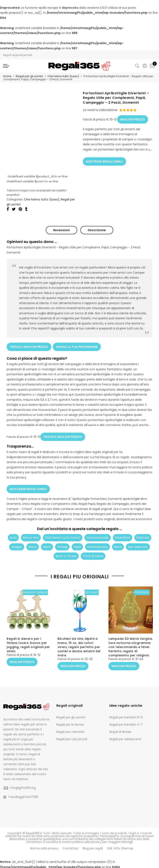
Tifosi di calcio (93, 552)
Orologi (62, 543)
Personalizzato (98, 543)
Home (7, 76)
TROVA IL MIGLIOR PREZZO (29, 345)
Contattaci (70, 847)
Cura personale (98, 533)
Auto (13, 533)
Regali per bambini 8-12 (126, 717)
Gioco (33, 543)
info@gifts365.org (23, 787)
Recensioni (61, 229)
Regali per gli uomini (29, 76)
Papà (77, 543)
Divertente (123, 533)
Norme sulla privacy (44, 847)
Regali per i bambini (70, 731)
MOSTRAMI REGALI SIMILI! (104, 159)
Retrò (118, 543)
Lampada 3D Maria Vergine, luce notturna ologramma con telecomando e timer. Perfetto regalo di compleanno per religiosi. (131, 648)
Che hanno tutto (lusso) (63, 76)
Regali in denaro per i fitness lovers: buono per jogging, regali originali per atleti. (28, 646)
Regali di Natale (120, 731)
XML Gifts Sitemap (120, 847)
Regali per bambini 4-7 (126, 724)
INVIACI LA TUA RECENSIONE (77, 345)
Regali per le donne (70, 724)
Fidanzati (143, 533)
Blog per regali (93, 847)
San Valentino (138, 543)
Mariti (47, 543)
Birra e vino (31, 533)
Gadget (17, 543)
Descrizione (97, 229)
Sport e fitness (66, 552)
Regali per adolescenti (125, 738)
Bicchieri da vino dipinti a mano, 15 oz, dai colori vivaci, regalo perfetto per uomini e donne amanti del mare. (79, 648)
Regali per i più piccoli (72, 738)
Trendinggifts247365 (21, 796)
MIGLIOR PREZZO (133, 118)
